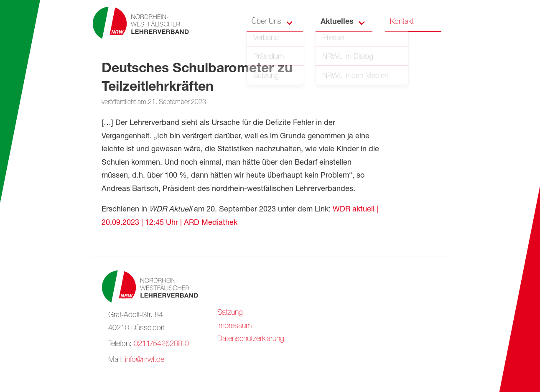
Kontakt (402, 22)
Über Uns (266, 22)
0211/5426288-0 (161, 344)
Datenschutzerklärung (251, 339)
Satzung (230, 313)
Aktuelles (337, 22)
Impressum (234, 326)
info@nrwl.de (145, 360)
